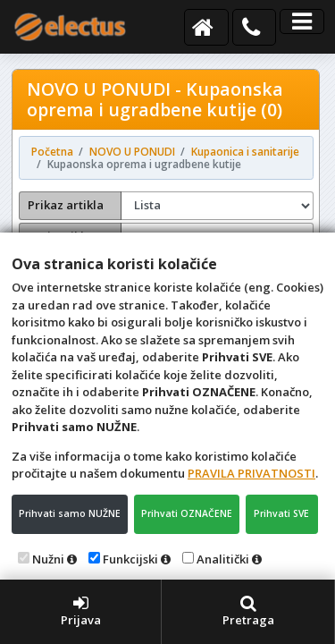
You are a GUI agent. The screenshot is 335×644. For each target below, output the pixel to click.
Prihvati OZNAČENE (187, 513)
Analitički (223, 559)
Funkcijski (130, 559)
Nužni (48, 559)
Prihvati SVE (281, 513)
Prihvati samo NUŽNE (70, 513)
